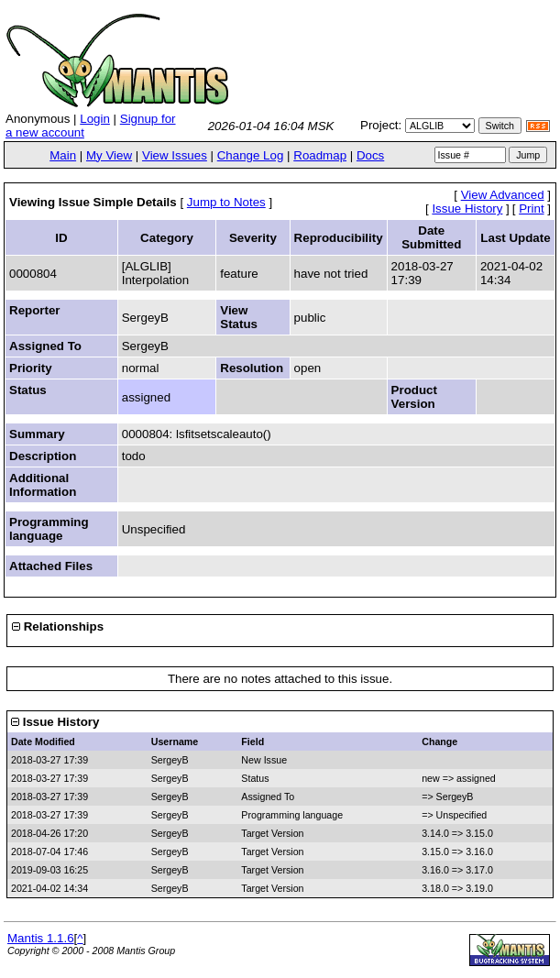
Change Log (251, 155)
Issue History (467, 209)
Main (63, 155)
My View (109, 155)
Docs (370, 155)
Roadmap (320, 155)
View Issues (175, 155)
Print (531, 209)
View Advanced (503, 195)
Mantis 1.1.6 (41, 938)
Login (95, 119)
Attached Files (51, 566)
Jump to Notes (226, 202)
